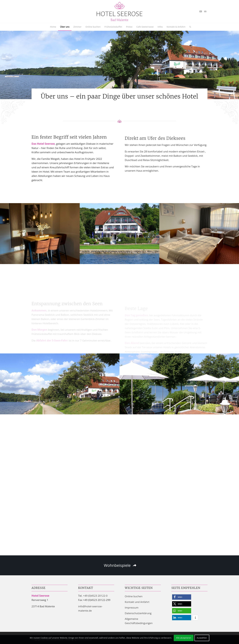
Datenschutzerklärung (138, 613)
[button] (182, 597)
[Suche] (189, 27)
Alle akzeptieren (184, 638)
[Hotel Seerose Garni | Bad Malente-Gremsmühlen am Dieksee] (120, 11)
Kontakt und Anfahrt (137, 602)
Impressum (132, 608)
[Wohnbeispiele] (120, 565)
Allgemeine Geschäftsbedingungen (139, 621)
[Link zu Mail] (205, 11)
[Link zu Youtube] (201, 11)
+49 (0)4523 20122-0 (95, 596)
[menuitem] (53, 27)
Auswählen (202, 638)
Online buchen (134, 596)
